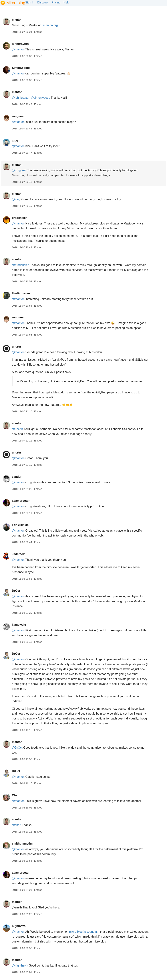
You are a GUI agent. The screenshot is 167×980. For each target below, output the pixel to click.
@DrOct (17, 748)
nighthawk (19, 926)
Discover (43, 2)
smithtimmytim (22, 844)
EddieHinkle (20, 525)
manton (17, 20)
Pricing (56, 2)
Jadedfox (18, 554)
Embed (38, 32)
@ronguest (19, 170)
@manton (18, 49)
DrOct (16, 591)
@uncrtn (17, 429)
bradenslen (20, 218)
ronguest (18, 116)
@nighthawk (20, 966)
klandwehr (19, 625)
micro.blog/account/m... (84, 932)
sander (17, 477)
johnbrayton (20, 44)
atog (15, 140)
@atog (16, 199)
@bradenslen (20, 265)
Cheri (16, 795)
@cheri (16, 825)
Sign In (30, 2)
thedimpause (21, 293)
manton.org (50, 25)
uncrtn (16, 347)
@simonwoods (40, 98)
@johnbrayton (21, 98)
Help (66, 2)
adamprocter (21, 501)
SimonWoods (21, 68)
